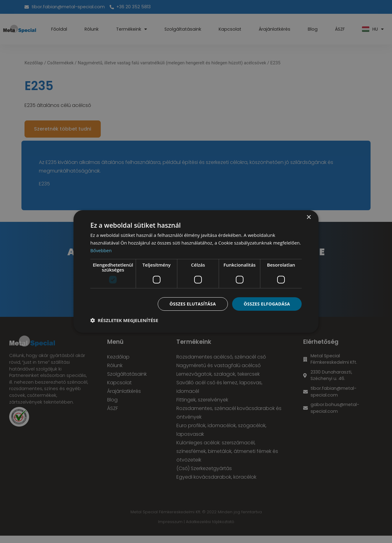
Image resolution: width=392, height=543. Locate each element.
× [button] (309, 217)
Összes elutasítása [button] (192, 304)
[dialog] (196, 271)
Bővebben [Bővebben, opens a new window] (101, 250)
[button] (124, 320)
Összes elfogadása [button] (267, 304)
